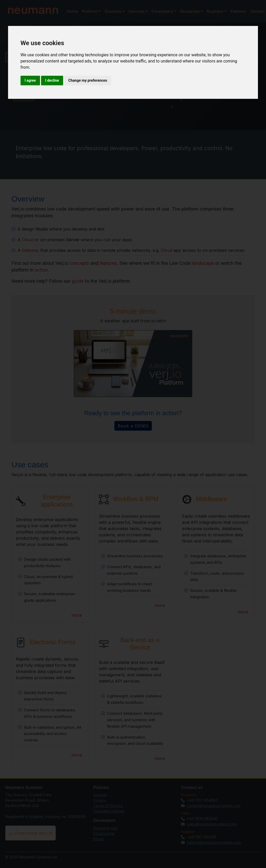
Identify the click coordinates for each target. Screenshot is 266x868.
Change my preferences (88, 80)
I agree (30, 80)
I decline (52, 80)
